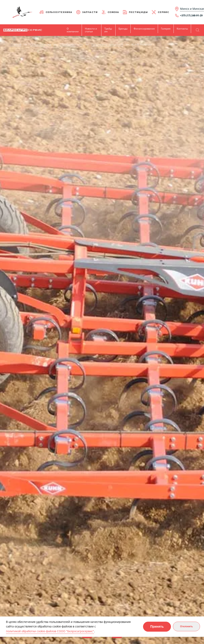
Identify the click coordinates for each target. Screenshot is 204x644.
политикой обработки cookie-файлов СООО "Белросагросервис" (50, 631)
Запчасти (90, 12)
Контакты (182, 29)
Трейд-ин (108, 30)
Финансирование (144, 29)
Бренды (123, 29)
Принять (157, 627)
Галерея (166, 29)
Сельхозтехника (59, 12)
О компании (73, 30)
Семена (113, 12)
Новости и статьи (91, 30)
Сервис (163, 12)
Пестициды (138, 12)
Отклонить (186, 626)
